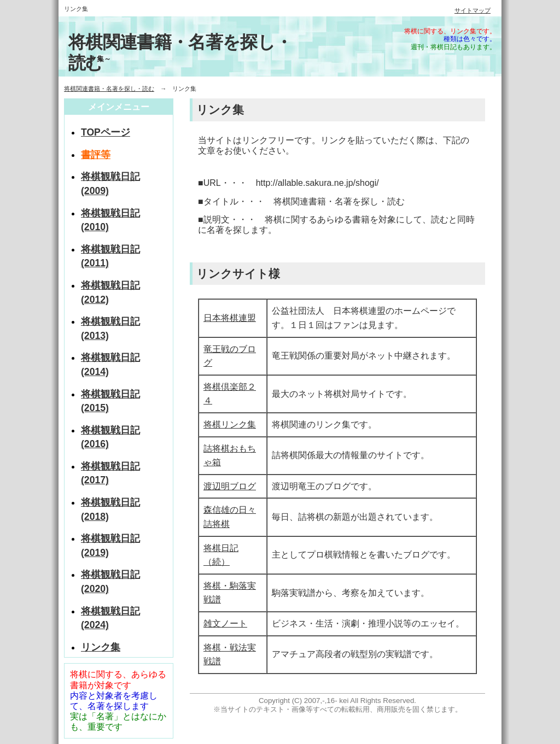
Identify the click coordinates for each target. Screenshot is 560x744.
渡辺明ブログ (230, 486)
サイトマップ (472, 10)
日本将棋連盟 (230, 318)
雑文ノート (225, 623)
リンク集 (101, 647)
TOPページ (106, 132)
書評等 (96, 155)
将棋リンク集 (230, 424)
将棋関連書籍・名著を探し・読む (109, 89)
